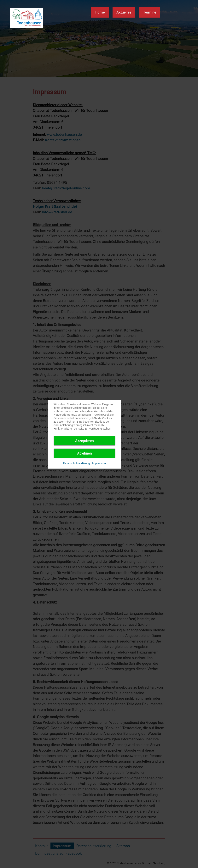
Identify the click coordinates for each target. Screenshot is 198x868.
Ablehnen (84, 453)
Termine (150, 12)
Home (100, 12)
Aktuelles (124, 12)
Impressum (99, 463)
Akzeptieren (84, 441)
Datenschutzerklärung (77, 463)
